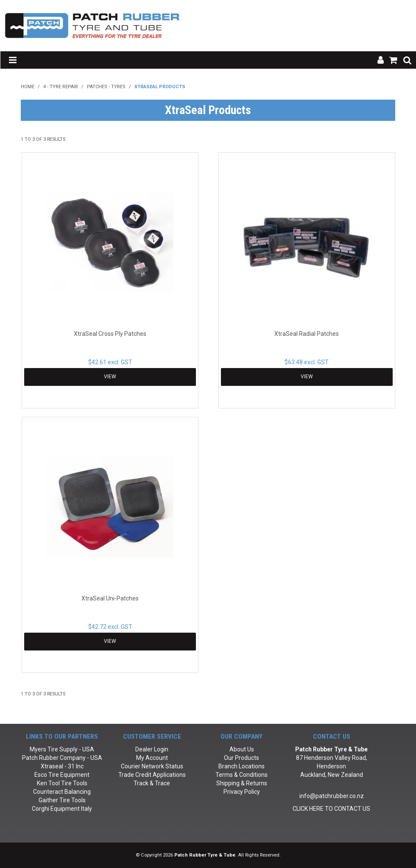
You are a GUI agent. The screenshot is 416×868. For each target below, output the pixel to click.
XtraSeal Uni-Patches (110, 598)
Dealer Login (152, 749)
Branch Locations (242, 766)
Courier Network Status (152, 766)
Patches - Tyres (106, 87)
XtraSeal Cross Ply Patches (110, 334)
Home (28, 87)
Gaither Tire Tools (62, 800)
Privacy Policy (242, 792)
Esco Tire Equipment (62, 775)
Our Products (242, 758)
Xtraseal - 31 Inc (62, 766)
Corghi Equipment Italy (62, 809)
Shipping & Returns (242, 783)
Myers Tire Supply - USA (62, 749)
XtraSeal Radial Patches (307, 334)
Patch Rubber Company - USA (62, 758)
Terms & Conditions (242, 775)
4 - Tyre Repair (61, 87)
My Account (152, 758)
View (110, 377)
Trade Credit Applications (152, 775)
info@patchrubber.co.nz (332, 796)
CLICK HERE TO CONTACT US (331, 809)
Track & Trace (152, 783)
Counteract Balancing (62, 792)
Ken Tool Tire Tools (62, 783)
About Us (242, 749)
